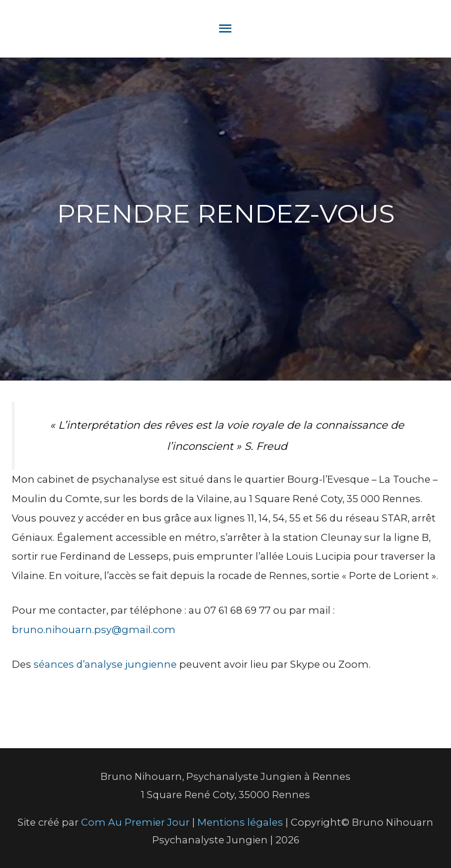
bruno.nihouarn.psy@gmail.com (94, 630)
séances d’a (62, 664)
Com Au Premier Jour (135, 822)
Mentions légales (241, 822)
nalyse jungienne (134, 664)
